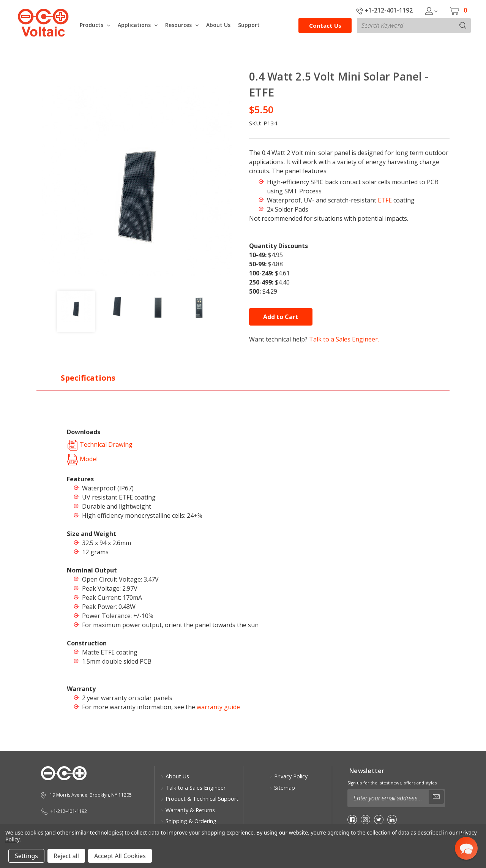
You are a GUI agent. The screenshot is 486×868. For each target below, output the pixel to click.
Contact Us (325, 25)
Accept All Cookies (120, 856)
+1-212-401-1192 (384, 10)
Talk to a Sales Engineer (193, 788)
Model (82, 459)
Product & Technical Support (200, 799)
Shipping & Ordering (189, 821)
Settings (26, 856)
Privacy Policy (288, 776)
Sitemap (282, 788)
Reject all (66, 856)
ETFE (385, 200)
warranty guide (218, 707)
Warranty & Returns (188, 810)
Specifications (88, 378)
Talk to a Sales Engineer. (344, 339)
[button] (466, 848)
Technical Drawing (100, 444)
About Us (175, 776)
